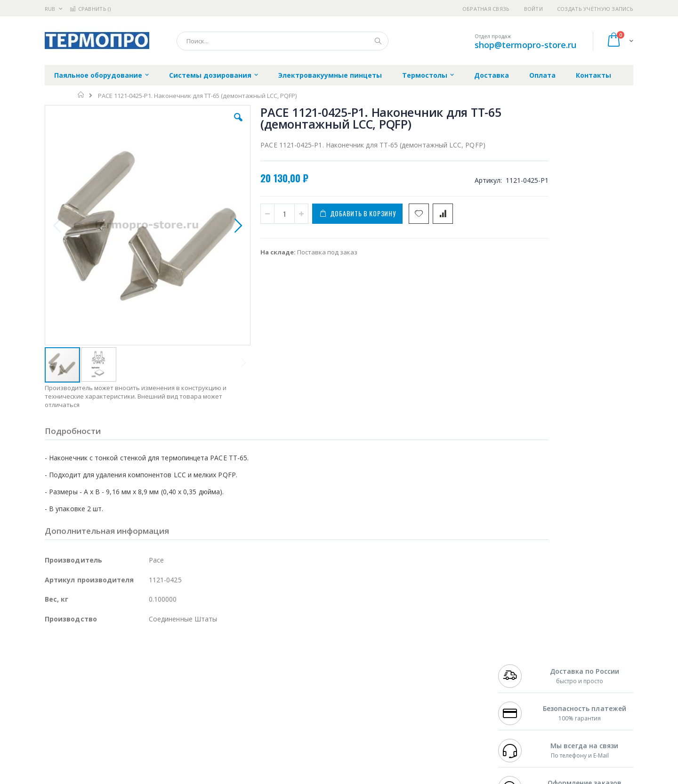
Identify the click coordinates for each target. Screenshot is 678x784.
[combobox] (282, 41)
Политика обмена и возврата (291, 674)
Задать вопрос (268, 720)
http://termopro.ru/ (198, 777)
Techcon (125, 720)
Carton (150, 702)
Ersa (78, 656)
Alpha (94, 684)
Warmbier (90, 720)
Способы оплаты (422, 693)
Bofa (52, 665)
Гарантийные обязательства (290, 656)
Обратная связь (486, 9)
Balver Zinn (61, 684)
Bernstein (59, 739)
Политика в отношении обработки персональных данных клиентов (298, 697)
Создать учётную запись (595, 9)
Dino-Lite (119, 702)
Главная (81, 95)
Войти (533, 9)
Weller (144, 656)
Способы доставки (424, 674)
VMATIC (157, 720)
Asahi (146, 684)
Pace (119, 656)
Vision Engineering (71, 702)
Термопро (150, 665)
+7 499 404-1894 (519, 656)
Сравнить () (90, 9)
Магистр (186, 665)
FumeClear (83, 665)
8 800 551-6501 (521, 684)
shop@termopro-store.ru (525, 45)
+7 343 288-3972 (519, 674)
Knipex (91, 739)
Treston (56, 720)
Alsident (174, 656)
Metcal (116, 665)
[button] (213, 124)
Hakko (54, 656)
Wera (118, 739)
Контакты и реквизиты (431, 656)
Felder (121, 684)
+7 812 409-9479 (519, 665)
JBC (98, 656)
